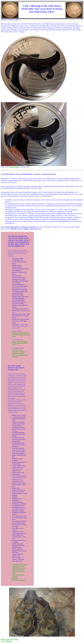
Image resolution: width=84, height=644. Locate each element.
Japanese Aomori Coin (19, 490)
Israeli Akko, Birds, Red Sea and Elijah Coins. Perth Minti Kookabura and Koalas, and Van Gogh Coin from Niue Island (19, 569)
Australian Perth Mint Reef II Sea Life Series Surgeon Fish (19, 440)
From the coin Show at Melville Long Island (19, 352)
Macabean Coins (17, 499)
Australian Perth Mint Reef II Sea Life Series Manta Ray (19, 445)
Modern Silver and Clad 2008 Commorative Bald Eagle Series (21, 321)
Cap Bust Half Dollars (18, 284)
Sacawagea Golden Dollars (20, 309)
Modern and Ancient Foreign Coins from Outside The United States (21, 334)
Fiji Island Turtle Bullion (19, 476)
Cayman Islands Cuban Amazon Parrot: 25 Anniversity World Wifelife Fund (19, 468)
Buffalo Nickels (17, 265)
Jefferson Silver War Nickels (20, 269)
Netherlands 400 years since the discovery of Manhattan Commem (18, 509)
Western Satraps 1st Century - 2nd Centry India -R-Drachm (18, 559)
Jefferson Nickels (17, 267)
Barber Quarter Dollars (19, 277)
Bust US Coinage (17, 350)
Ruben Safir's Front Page (10, 639)
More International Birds (19, 580)
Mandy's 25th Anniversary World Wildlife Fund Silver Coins (20, 343)
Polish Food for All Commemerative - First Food (19, 537)
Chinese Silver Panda (18, 473)
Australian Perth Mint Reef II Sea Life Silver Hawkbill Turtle (19, 424)
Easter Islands (16, 474)
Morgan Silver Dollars (19, 302)
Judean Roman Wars (18, 492)
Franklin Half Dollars (18, 298)
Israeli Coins (16, 488)
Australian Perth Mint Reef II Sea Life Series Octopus (19, 429)
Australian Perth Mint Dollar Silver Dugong (18, 453)
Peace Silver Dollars (18, 304)
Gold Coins (15, 324)
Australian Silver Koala (19, 417)
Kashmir (15, 495)
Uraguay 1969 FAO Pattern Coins (18, 555)
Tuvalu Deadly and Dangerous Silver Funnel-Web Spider (19, 551)
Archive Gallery (14, 167)
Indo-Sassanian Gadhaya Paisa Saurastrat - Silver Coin (19, 485)
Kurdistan (15, 497)
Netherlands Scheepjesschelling (18, 501)
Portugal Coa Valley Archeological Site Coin (19, 533)
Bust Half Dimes (17, 271)
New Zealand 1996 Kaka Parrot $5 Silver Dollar (19, 522)
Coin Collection (6, 641)
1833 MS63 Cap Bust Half (20, 291)
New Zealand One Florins (20, 516)
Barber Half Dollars (18, 295)
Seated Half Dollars (18, 293)
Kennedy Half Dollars (18, 300)
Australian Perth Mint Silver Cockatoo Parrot (19, 449)
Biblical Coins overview (19, 415)
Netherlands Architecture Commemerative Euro (19, 505)
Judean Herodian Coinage (19, 493)
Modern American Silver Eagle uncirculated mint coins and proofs (21, 316)
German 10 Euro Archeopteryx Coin (18, 480)
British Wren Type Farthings (17, 460)
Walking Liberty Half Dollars (21, 297)
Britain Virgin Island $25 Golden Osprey (19, 463)
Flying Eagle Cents (18, 260)
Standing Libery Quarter (19, 279)
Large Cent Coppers (18, 258)
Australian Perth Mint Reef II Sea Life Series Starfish (19, 434)
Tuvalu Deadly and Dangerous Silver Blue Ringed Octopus (19, 546)
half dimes (15, 578)
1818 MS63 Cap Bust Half (20, 290)
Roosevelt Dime (17, 276)
